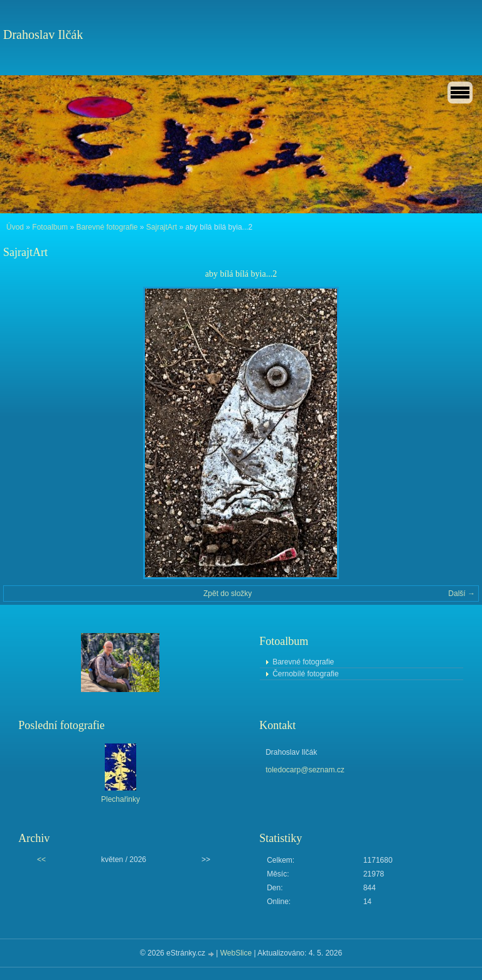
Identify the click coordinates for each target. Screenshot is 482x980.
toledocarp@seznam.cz (305, 770)
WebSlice (236, 953)
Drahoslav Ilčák (43, 35)
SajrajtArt (162, 227)
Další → (462, 594)
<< (41, 860)
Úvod (15, 227)
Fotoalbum (50, 227)
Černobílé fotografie (305, 674)
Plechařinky (120, 799)
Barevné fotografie (107, 227)
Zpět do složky (228, 594)
